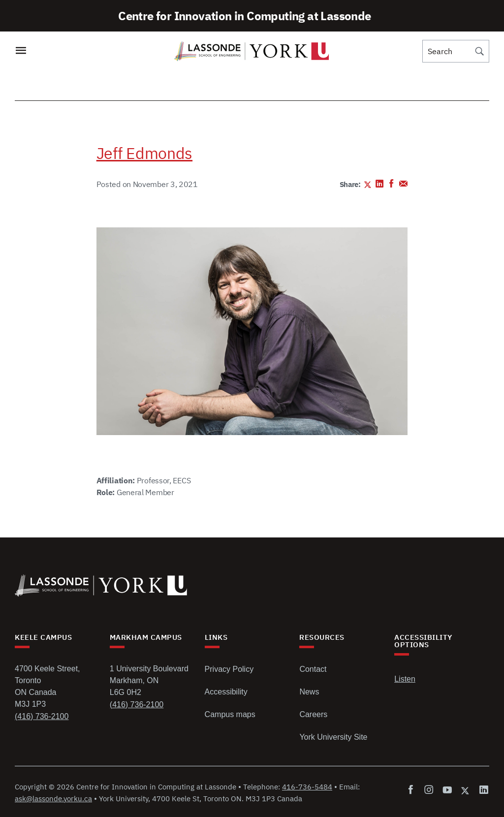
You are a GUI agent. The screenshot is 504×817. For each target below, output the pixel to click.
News (309, 692)
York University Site (333, 737)
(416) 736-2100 (42, 716)
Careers (313, 714)
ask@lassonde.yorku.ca (53, 799)
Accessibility (226, 692)
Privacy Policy (229, 669)
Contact (313, 669)
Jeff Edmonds (144, 153)
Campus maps (230, 714)
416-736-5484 (307, 787)
